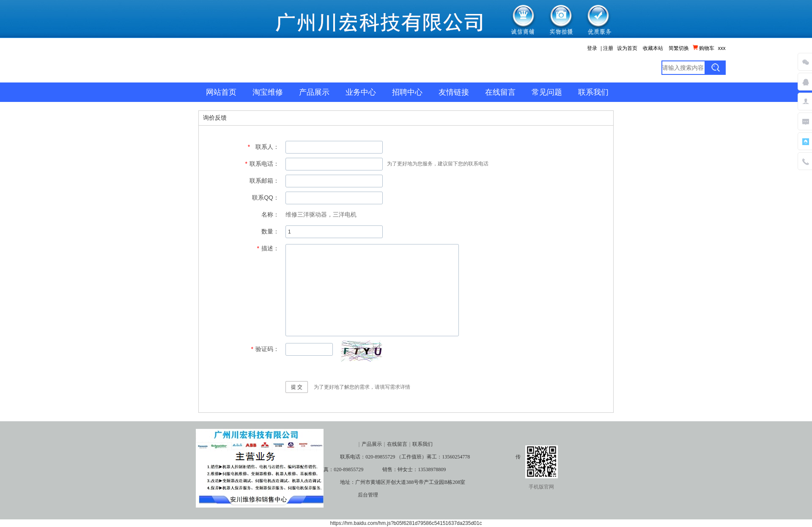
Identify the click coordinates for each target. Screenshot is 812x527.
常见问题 (547, 92)
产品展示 (314, 92)
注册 (608, 48)
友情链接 (454, 92)
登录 (592, 48)
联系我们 (593, 92)
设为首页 (627, 48)
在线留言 (500, 92)
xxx (722, 48)
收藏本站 (653, 48)
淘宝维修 (268, 92)
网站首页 (221, 92)
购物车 (704, 48)
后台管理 (368, 495)
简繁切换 (679, 48)
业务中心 (361, 92)
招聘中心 (407, 92)
